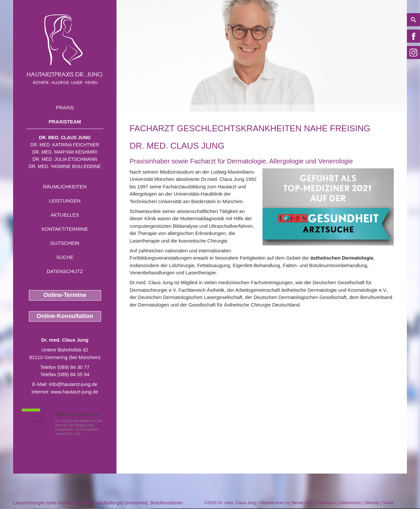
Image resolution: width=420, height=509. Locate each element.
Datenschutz (65, 271)
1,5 (38, 418)
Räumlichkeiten (65, 187)
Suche (65, 257)
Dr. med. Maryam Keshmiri (65, 152)
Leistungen (65, 201)
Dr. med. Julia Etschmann (65, 159)
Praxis (65, 107)
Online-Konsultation (65, 316)
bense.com (302, 503)
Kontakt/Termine (65, 229)
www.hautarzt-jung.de (74, 392)
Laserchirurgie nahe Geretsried (47, 503)
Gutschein (65, 243)
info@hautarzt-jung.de (73, 384)
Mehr (90, 434)
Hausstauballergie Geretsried (115, 503)
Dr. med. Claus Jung (65, 138)
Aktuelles (65, 215)
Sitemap (372, 503)
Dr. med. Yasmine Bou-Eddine (65, 166)
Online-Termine (65, 295)
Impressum (326, 503)
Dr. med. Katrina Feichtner (65, 145)
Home (135, 108)
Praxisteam (65, 122)
